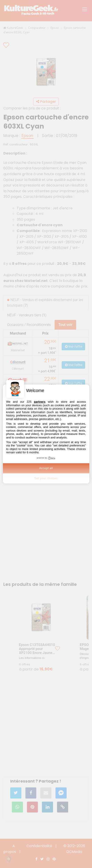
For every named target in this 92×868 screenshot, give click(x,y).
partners (40, 402)
